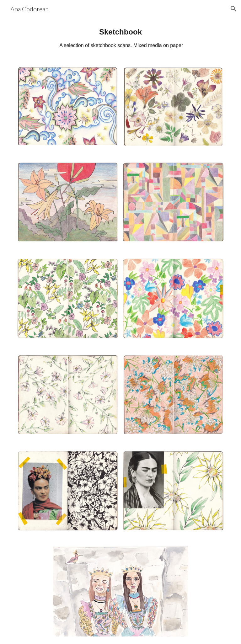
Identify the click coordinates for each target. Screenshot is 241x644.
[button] (233, 9)
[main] (120, 38)
